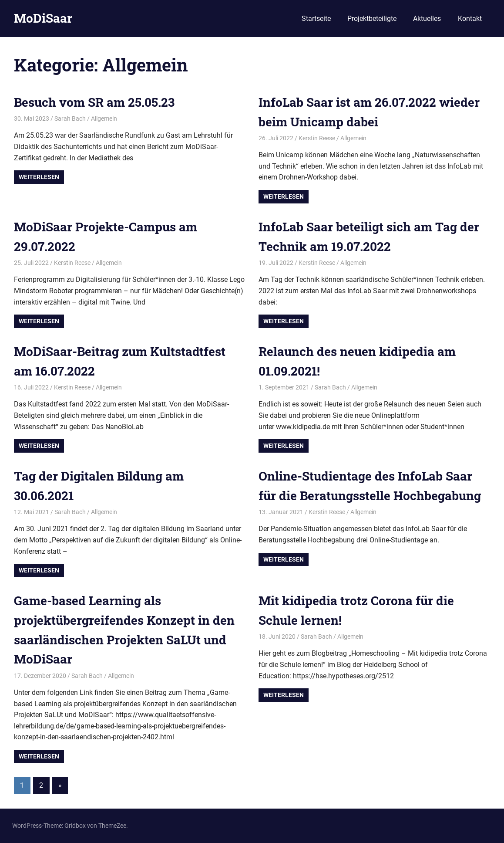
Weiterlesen (39, 177)
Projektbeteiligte (372, 19)
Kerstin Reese (317, 138)
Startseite (316, 19)
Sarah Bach (70, 118)
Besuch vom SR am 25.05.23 (94, 102)
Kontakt (470, 19)
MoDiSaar (43, 18)
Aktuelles (427, 19)
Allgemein (104, 118)
